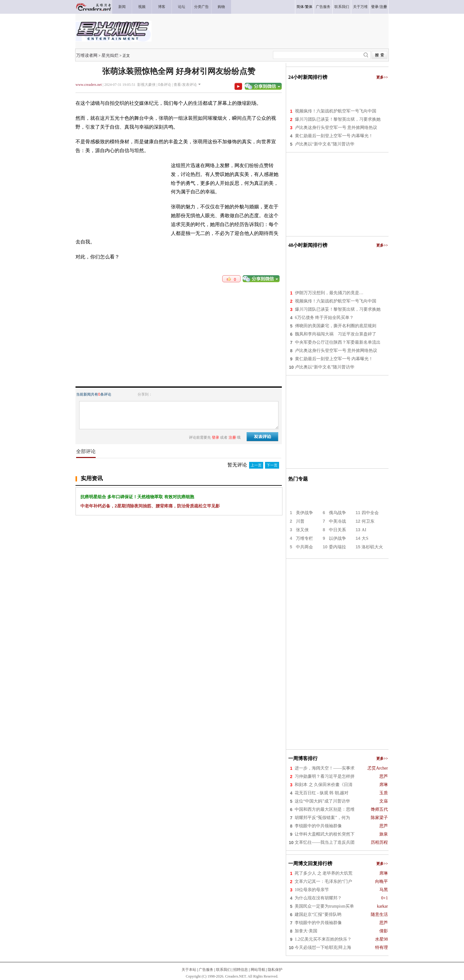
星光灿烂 (110, 55)
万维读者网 (87, 55)
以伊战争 (337, 538)
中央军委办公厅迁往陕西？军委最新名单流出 (338, 342)
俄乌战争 (337, 513)
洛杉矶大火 (372, 547)
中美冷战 (337, 521)
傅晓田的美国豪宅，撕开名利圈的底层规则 (336, 326)
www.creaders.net (89, 85)
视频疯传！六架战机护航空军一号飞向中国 (336, 111)
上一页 (256, 465)
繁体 (309, 7)
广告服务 (206, 970)
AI (364, 530)
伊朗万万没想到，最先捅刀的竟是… (329, 293)
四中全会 (370, 513)
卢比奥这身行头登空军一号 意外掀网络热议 (336, 128)
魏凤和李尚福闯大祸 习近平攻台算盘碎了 (336, 334)
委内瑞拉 (337, 547)
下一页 (272, 465)
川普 (300, 521)
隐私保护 (275, 970)
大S (365, 538)
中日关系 (337, 530)
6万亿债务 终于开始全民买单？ (324, 318)
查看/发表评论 (185, 85)
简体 (300, 7)
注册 (383, 7)
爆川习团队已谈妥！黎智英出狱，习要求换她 (338, 119)
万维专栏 (304, 538)
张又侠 (302, 530)
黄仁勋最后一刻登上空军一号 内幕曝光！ (334, 136)
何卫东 (368, 521)
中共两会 (304, 547)
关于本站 (189, 970)
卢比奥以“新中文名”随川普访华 (325, 144)
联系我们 (223, 970)
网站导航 (258, 970)
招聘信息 (241, 970)
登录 (375, 7)
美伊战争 (304, 513)
